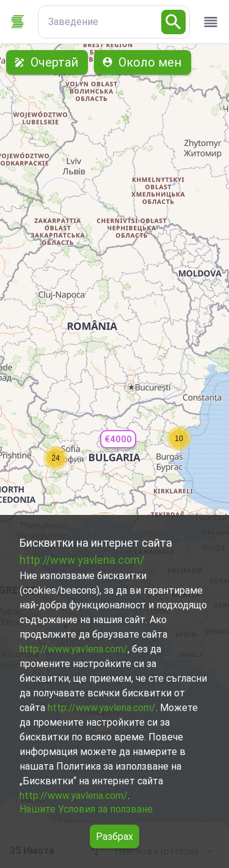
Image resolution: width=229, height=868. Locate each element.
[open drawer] (211, 22)
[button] (118, 439)
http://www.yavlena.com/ (82, 560)
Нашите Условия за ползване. (87, 809)
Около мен (143, 62)
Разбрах (114, 837)
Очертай (47, 62)
